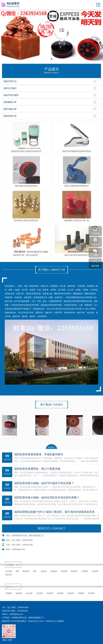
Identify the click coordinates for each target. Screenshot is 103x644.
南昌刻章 (54, 571)
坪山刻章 (91, 593)
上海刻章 (43, 571)
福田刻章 (19, 593)
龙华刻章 (71, 593)
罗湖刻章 (9, 593)
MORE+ (51, 447)
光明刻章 (81, 593)
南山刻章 (29, 593)
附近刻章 (74, 571)
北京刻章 (9, 571)
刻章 (17, 571)
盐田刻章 (60, 593)
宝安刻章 (40, 593)
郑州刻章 (64, 571)
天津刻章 (85, 571)
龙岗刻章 (50, 593)
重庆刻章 (26, 571)
